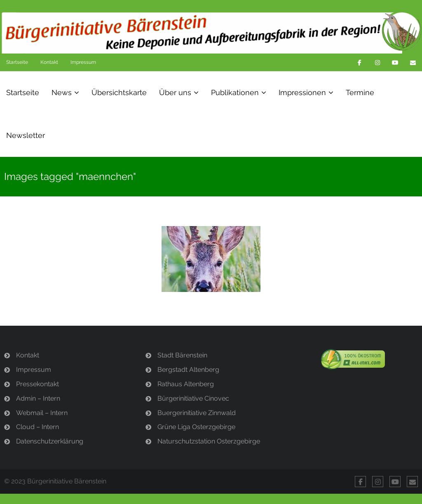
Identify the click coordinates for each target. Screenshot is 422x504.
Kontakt (49, 62)
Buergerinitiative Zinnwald (197, 413)
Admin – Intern (38, 398)
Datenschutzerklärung (50, 441)
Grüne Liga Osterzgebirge (196, 427)
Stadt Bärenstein (182, 355)
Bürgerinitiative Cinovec (193, 398)
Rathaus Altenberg (186, 384)
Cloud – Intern (38, 427)
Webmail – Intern (42, 413)
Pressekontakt (38, 384)
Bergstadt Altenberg (188, 370)
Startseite (17, 62)
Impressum (83, 62)
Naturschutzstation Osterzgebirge (209, 441)
